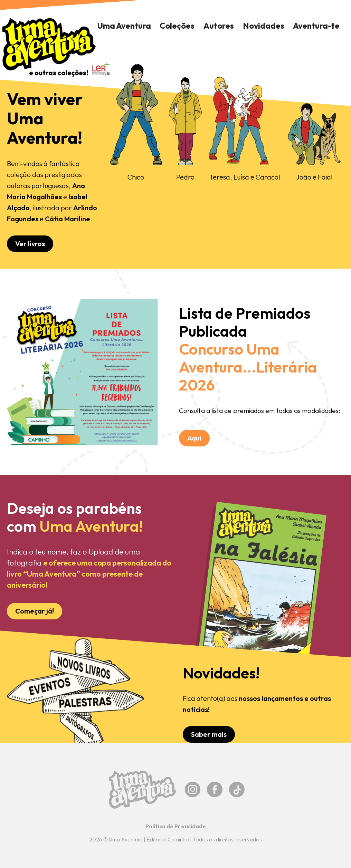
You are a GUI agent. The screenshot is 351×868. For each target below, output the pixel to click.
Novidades (264, 26)
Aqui (194, 438)
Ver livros (30, 244)
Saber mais (209, 734)
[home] (49, 47)
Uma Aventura (124, 26)
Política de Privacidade (176, 826)
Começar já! (35, 611)
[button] (177, 26)
